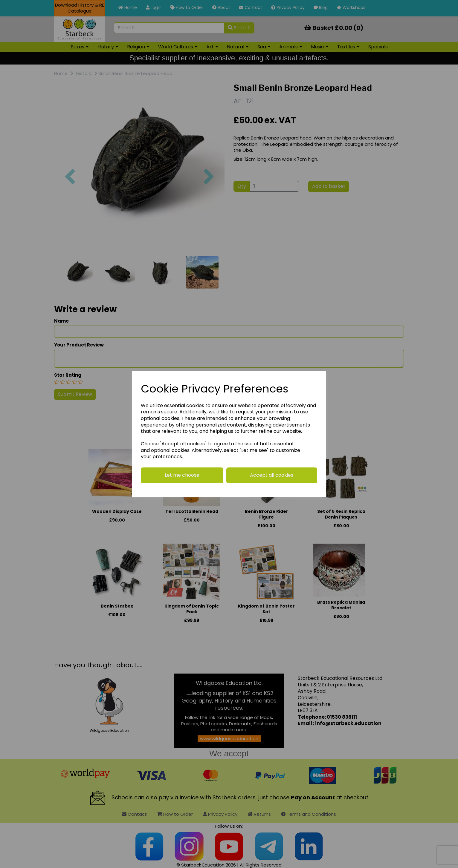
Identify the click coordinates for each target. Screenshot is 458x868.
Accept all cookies (272, 475)
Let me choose (182, 475)
